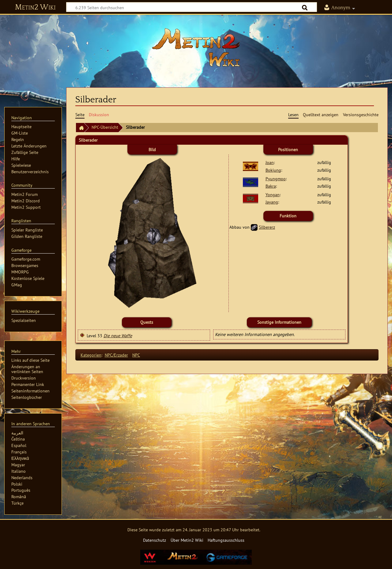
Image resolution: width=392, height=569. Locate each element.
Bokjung (273, 170)
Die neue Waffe (118, 336)
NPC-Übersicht (105, 127)
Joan (270, 162)
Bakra (271, 186)
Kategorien (91, 355)
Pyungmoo (276, 179)
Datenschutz (155, 540)
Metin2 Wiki (35, 7)
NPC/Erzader (116, 355)
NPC (136, 355)
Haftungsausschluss (226, 540)
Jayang (272, 202)
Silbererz (267, 227)
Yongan (273, 195)
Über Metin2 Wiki (187, 540)
